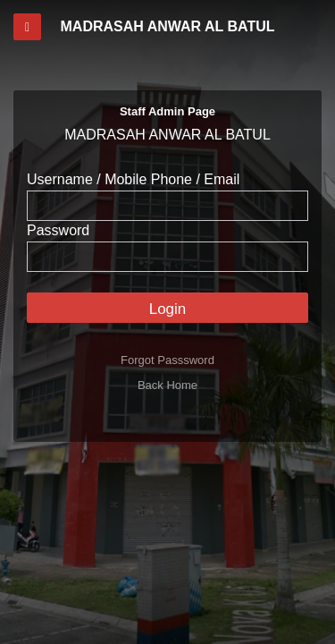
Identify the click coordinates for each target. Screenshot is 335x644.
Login (168, 309)
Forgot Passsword (167, 360)
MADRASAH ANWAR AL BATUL (168, 26)
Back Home (167, 385)
